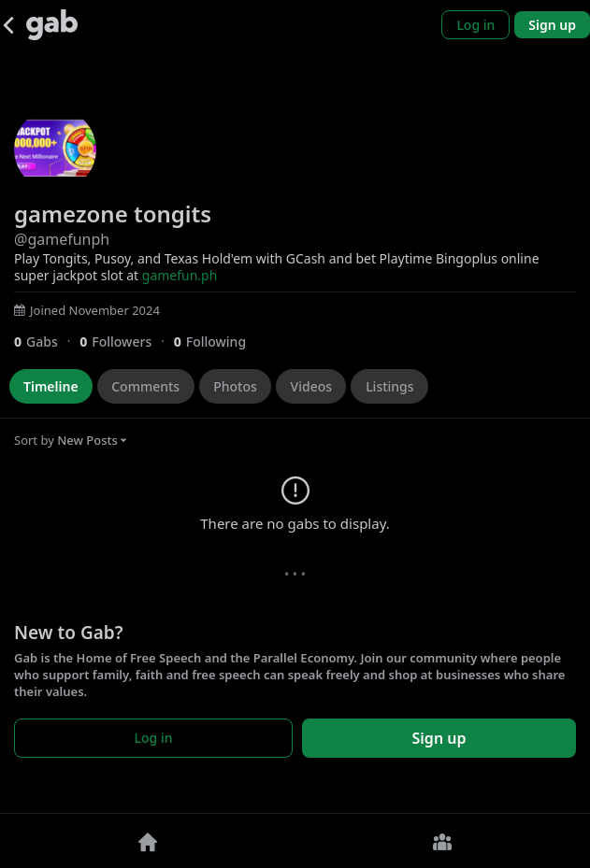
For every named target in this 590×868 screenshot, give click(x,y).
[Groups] (443, 841)
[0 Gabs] (47, 342)
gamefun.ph (180, 275)
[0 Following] (217, 342)
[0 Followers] (126, 342)
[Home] (148, 841)
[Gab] (52, 25)
